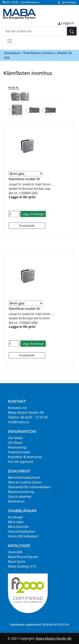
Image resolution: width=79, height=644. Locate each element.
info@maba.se (19, 422)
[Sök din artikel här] (35, 31)
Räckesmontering (21, 492)
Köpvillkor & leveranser (25, 457)
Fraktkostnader (19, 452)
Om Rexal (15, 443)
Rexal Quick (17, 562)
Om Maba (15, 438)
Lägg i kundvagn (33, 214)
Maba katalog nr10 (22, 566)
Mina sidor (16, 522)
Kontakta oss (18, 408)
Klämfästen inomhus (39, 53)
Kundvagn (16, 517)
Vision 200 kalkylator (23, 536)
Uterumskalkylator (22, 531)
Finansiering (17, 447)
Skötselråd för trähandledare (29, 487)
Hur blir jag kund (21, 462)
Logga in (68, 23)
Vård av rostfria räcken (25, 482)
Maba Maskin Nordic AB (53, 638)
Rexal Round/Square (23, 557)
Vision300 (15, 552)
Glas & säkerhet (20, 497)
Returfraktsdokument (24, 477)
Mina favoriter (19, 527)
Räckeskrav (16, 501)
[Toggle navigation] (10, 41)
